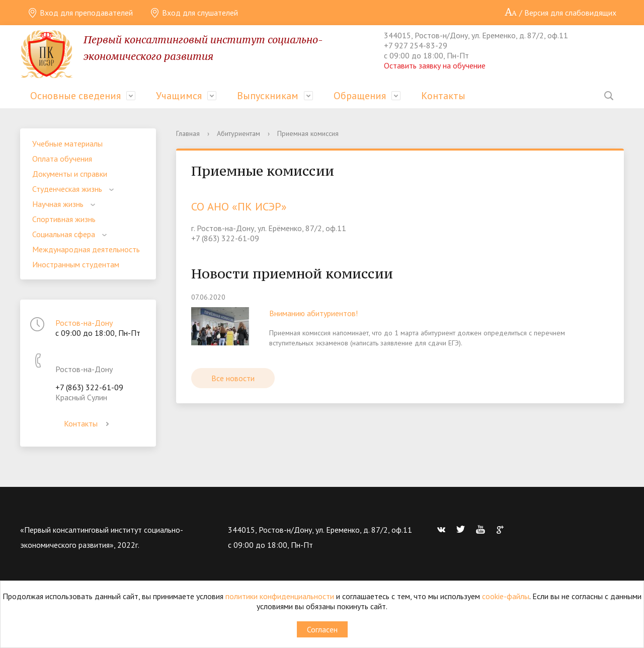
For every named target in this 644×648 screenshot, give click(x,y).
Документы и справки (70, 174)
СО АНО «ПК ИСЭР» (239, 206)
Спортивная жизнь (64, 219)
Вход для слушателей (194, 13)
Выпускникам (268, 96)
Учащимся (179, 96)
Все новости (233, 378)
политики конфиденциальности (280, 596)
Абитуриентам (238, 133)
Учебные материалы (67, 143)
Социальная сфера (64, 234)
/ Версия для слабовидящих (560, 13)
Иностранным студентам (76, 264)
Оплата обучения (62, 159)
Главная (188, 133)
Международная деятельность (86, 249)
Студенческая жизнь (67, 189)
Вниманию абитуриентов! (313, 313)
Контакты (443, 96)
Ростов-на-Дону (84, 323)
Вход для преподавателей (80, 13)
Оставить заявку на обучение (435, 65)
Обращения (360, 96)
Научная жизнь (58, 204)
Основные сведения (75, 96)
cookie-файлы (506, 596)
